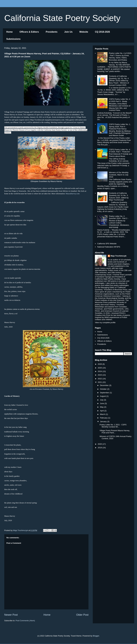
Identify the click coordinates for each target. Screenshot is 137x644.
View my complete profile (105, 322)
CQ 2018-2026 (102, 32)
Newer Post (11, 615)
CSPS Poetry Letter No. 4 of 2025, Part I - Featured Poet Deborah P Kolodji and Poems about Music (120, 153)
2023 (100, 375)
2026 (100, 364)
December (105, 385)
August (103, 396)
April (102, 411)
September (105, 393)
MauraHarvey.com (73, 194)
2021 (100, 382)
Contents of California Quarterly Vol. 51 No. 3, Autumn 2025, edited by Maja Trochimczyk (119, 196)
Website (84, 32)
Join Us (68, 32)
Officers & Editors (29, 32)
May (102, 407)
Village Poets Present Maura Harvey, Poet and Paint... (115, 432)
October (104, 389)
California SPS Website (107, 244)
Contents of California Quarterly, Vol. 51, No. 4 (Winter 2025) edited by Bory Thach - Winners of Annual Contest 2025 (119, 81)
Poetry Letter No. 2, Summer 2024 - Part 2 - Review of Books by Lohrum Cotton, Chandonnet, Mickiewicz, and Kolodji (119, 222)
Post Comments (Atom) (25, 621)
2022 (100, 379)
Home (9, 32)
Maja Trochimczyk (119, 256)
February (104, 418)
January (104, 422)
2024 (100, 371)
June (102, 403)
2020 (100, 444)
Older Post (82, 615)
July (102, 400)
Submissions (13, 39)
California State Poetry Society (62, 18)
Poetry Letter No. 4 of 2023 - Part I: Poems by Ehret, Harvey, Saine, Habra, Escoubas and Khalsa (120, 57)
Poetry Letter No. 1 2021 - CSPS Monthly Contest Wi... (113, 426)
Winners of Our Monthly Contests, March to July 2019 (119, 175)
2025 (100, 368)
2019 (100, 448)
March (103, 414)
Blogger (96, 636)
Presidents (52, 32)
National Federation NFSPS (109, 247)
